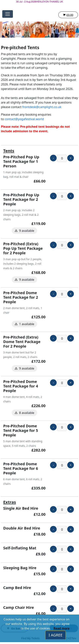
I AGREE (56, 635)
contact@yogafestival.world (24, 119)
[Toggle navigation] (8, 14)
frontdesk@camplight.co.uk (42, 107)
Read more (62, 628)
